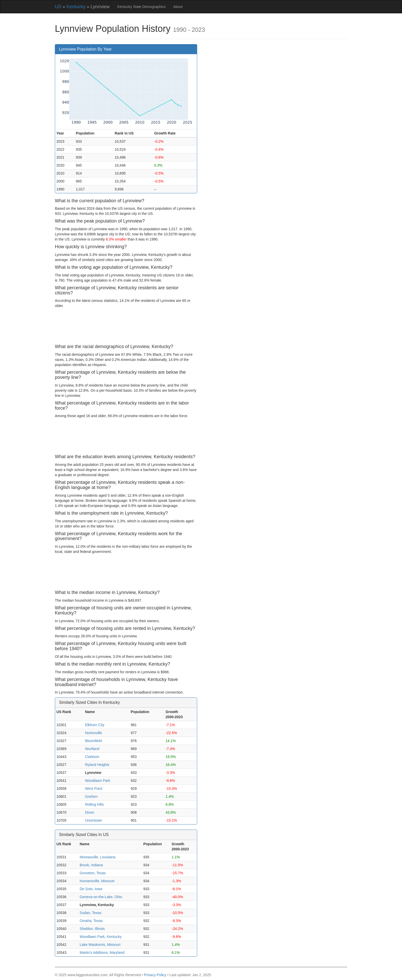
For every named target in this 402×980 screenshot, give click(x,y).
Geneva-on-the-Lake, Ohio (101, 897)
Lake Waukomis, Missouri (100, 945)
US (58, 7)
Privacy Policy (155, 975)
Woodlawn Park (98, 781)
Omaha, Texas (91, 921)
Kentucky (76, 7)
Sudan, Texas (91, 913)
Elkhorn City (95, 725)
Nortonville (94, 733)
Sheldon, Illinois (92, 929)
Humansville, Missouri (97, 881)
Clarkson (92, 757)
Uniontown (94, 820)
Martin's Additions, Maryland (102, 953)
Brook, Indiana (91, 865)
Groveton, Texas (93, 873)
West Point (94, 789)
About (178, 7)
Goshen (91, 796)
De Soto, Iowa (91, 889)
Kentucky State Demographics (141, 7)
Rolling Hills (94, 804)
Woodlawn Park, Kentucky (101, 937)
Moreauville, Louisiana (98, 857)
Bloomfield (93, 741)
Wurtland (92, 749)
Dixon (90, 812)
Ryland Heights (97, 765)
